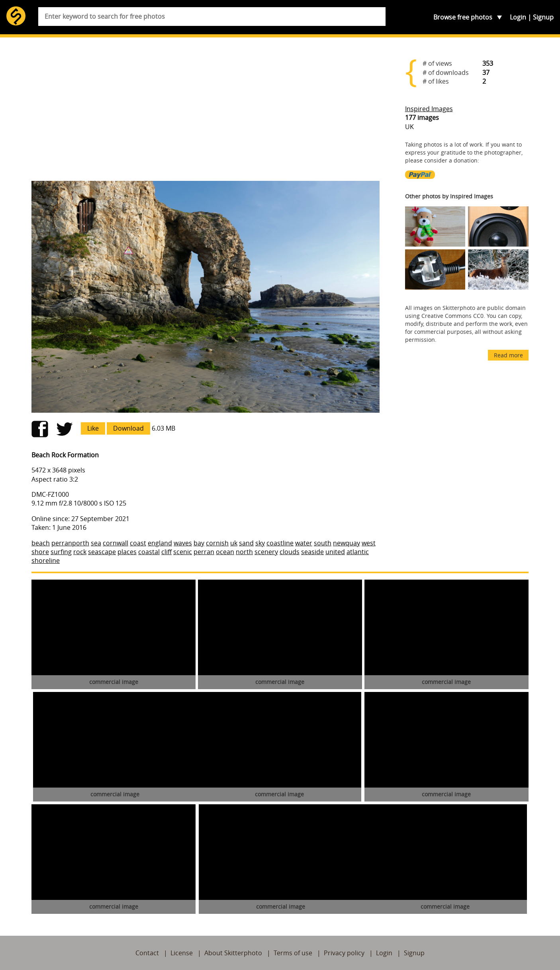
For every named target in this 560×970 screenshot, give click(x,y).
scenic (183, 552)
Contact (147, 953)
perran (204, 552)
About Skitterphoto (233, 953)
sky (260, 543)
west (369, 543)
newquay (347, 543)
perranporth (70, 543)
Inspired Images (429, 109)
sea (96, 543)
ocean (225, 552)
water (304, 543)
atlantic (358, 552)
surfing (61, 552)
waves (183, 543)
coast (138, 543)
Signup (543, 17)
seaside (312, 552)
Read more (508, 355)
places (127, 552)
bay (199, 543)
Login (518, 17)
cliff (166, 552)
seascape (102, 552)
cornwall (116, 543)
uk (234, 543)
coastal (149, 552)
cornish (217, 543)
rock (80, 552)
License (182, 953)
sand (246, 543)
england (160, 543)
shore (40, 552)
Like (93, 428)
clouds (290, 552)
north (244, 552)
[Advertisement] (206, 112)
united (335, 552)
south (323, 543)
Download (128, 428)
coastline (280, 543)
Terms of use (293, 953)
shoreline (46, 560)
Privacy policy (344, 953)
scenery (266, 552)
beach (41, 543)
